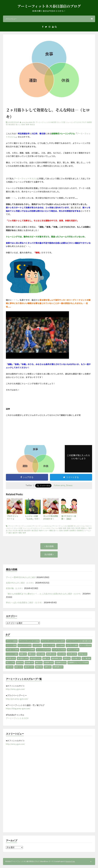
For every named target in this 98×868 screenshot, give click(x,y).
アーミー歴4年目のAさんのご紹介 (21, 577)
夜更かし (84, 528)
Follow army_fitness (63, 485)
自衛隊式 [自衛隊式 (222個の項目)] (61, 663)
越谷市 (15, 533)
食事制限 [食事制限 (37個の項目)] (58, 667)
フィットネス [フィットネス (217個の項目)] (43, 650)
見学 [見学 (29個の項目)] (10, 667)
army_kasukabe (27, 122)
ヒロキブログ (81, 122)
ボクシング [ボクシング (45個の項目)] (73, 650)
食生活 (32, 124)
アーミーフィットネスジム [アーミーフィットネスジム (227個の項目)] (53, 641)
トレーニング (71, 122)
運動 (20, 533)
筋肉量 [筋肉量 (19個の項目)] (29, 663)
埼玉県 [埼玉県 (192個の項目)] (51, 654)
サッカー (77, 526)
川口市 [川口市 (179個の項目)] (72, 654)
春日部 (21, 530)
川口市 (15, 530)
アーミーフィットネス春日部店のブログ (49, 6)
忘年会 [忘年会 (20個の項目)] (83, 654)
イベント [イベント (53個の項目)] (11, 645)
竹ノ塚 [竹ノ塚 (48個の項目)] (86, 658)
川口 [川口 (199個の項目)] (62, 654)
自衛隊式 (73, 530)
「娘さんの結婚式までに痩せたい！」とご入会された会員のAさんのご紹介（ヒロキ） (44, 594)
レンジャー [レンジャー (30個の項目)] (12, 654)
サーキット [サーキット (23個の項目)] (49, 645)
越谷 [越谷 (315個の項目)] (19, 667)
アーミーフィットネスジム (25, 178)
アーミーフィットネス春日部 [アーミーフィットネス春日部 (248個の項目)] (79, 641)
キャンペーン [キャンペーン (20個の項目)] (25, 645)
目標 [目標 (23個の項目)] (67, 658)
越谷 (10, 533)
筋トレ (18, 124)
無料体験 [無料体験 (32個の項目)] (56, 658)
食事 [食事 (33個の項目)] (48, 667)
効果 (65, 528)
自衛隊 (66, 530)
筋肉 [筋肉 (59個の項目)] (20, 663)
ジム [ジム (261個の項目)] (60, 645)
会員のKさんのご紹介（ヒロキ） (20, 583)
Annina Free (70, 861)
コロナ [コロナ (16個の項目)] (37, 645)
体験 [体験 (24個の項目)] (32, 654)
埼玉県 (78, 528)
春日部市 (27, 530)
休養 (60, 528)
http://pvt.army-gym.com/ (17, 699)
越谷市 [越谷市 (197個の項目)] (29, 667)
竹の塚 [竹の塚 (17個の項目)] (76, 658)
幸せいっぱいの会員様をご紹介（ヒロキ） (25, 602)
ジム (83, 526)
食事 (27, 124)
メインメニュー (49, 19)
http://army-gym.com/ (15, 689)
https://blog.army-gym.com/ (18, 708)
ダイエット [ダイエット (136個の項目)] (12, 650)
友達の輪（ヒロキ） (15, 588)
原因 (69, 528)
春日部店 (12, 124)
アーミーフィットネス (24, 526)
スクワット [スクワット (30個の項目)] (72, 645)
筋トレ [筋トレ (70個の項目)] (10, 663)
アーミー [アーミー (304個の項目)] (12, 641)
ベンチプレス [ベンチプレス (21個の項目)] (59, 650)
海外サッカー (44, 530)
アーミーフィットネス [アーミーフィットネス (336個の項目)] (29, 641)
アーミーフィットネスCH (17, 718)
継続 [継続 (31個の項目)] (39, 663)
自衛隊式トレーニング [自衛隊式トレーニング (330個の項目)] (78, 663)
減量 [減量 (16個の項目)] (46, 658)
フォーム (55, 528)
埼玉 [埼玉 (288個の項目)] (41, 654)
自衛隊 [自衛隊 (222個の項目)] (49, 663)
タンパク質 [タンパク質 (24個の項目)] (85, 645)
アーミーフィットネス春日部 (46, 122)
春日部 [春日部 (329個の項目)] (11, 658)
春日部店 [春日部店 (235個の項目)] (36, 658)
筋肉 (23, 124)
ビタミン (37, 528)
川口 (10, 530)
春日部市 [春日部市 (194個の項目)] (23, 658)
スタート (89, 526)
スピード (10, 528)
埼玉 (73, 528)
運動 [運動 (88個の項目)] (39, 667)
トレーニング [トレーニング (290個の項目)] (28, 650)
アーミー (11, 526)
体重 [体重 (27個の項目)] (23, 654)
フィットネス (46, 528)
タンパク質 (61, 122)
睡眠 (51, 530)
